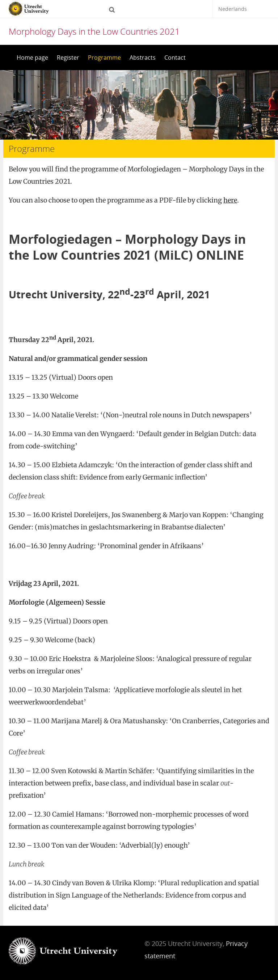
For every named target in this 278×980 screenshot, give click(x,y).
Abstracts (143, 57)
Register (68, 57)
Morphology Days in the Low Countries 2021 (94, 31)
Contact (175, 57)
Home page (32, 57)
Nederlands (233, 9)
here (230, 200)
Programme (104, 57)
